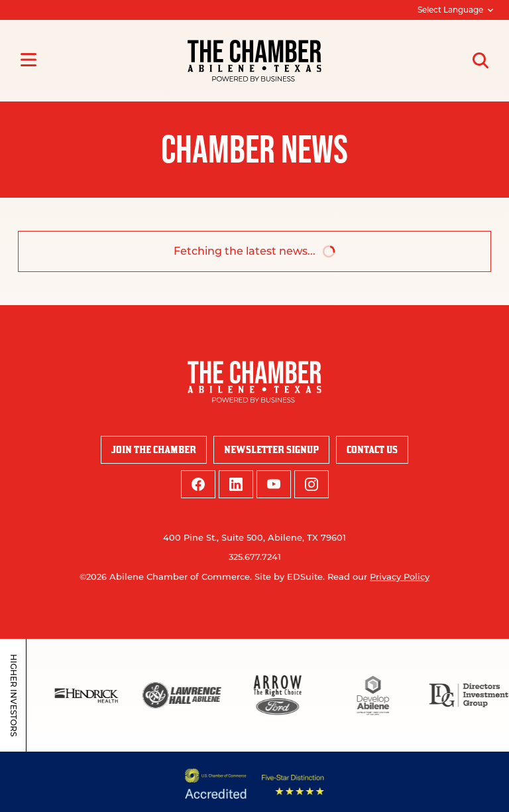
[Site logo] (254, 61)
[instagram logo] (311, 484)
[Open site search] (481, 60)
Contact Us (372, 449)
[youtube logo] (274, 484)
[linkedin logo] (236, 484)
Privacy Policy (400, 576)
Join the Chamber (154, 449)
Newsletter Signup (271, 449)
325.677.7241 (255, 557)
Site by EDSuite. (290, 576)
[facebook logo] (198, 484)
